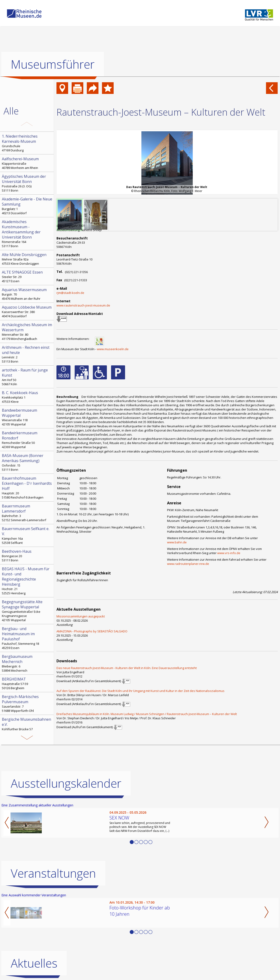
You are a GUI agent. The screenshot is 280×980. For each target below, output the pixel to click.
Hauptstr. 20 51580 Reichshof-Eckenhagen (27, 488)
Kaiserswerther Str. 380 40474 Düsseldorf (27, 311)
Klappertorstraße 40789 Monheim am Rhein (27, 163)
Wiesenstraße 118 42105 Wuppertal (27, 417)
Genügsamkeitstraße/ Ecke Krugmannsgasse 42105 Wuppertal (27, 611)
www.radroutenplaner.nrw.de (188, 564)
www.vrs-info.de (229, 553)
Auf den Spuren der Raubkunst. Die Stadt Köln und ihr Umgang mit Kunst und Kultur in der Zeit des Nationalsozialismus (140, 691)
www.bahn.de (177, 542)
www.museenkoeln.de (113, 349)
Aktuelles (34, 963)
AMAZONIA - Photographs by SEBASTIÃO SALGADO (92, 631)
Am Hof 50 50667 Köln (27, 377)
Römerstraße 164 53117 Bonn (27, 234)
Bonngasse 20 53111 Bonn (27, 556)
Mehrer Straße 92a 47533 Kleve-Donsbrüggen (27, 259)
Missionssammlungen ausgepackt (81, 616)
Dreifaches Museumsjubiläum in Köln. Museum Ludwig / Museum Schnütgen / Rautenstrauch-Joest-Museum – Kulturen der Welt (147, 714)
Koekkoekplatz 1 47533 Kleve (27, 397)
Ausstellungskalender (66, 783)
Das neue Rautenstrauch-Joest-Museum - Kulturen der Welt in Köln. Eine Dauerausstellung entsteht (127, 668)
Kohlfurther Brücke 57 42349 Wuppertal (27, 726)
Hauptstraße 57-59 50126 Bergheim (27, 683)
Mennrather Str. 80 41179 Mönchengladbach (27, 331)
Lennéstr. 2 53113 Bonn (27, 354)
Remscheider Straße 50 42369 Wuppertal (27, 440)
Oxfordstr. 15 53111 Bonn (27, 462)
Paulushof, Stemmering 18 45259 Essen (27, 638)
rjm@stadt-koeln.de (70, 293)
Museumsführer (53, 64)
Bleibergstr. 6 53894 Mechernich (27, 663)
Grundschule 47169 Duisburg (27, 143)
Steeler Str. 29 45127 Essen (27, 276)
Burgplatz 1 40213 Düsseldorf (27, 206)
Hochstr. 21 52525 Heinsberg (27, 581)
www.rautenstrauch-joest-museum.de (83, 305)
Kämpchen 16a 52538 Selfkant (27, 535)
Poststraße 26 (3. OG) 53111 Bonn (27, 183)
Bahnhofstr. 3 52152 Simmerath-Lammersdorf (27, 513)
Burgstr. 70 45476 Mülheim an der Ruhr (27, 294)
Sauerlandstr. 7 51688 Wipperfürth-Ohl (27, 703)
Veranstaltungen (53, 873)
